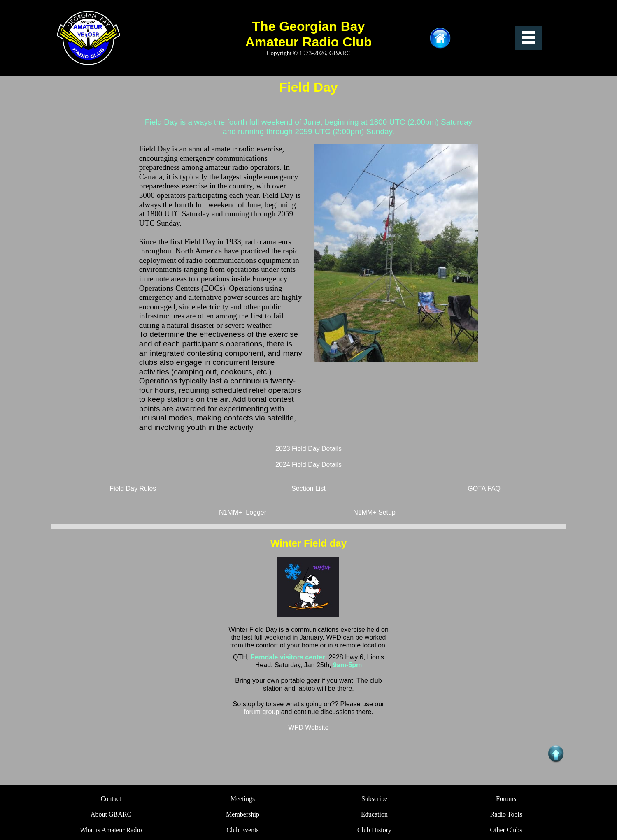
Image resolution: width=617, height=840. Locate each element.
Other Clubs (506, 830)
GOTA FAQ (484, 488)
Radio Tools (506, 814)
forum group (262, 712)
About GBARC (111, 814)
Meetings (243, 799)
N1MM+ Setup (374, 512)
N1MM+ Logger (243, 512)
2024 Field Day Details (308, 465)
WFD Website (308, 727)
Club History (374, 830)
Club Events (243, 830)
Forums (506, 799)
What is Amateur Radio (111, 830)
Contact (111, 799)
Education (374, 814)
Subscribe (374, 799)
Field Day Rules (133, 488)
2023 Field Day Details (308, 449)
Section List (308, 488)
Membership (243, 814)
